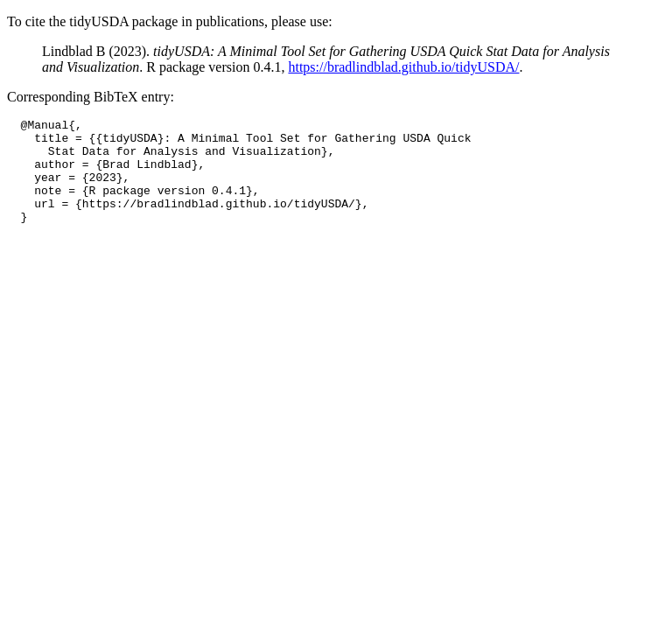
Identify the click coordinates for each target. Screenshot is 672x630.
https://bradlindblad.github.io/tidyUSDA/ (403, 67)
